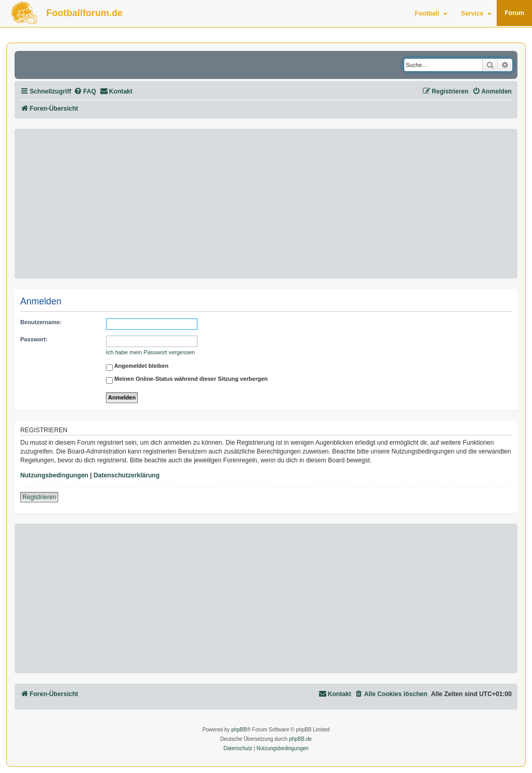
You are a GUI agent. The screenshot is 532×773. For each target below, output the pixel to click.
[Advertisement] (266, 204)
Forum (514, 13)
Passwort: (34, 339)
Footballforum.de (84, 13)
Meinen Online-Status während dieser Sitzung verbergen (187, 380)
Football (431, 14)
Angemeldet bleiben (137, 367)
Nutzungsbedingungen (54, 475)
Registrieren (39, 497)
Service (476, 14)
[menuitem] (85, 92)
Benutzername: (41, 322)
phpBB (239, 730)
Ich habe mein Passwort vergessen (150, 352)
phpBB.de (300, 739)
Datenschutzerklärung (127, 475)
